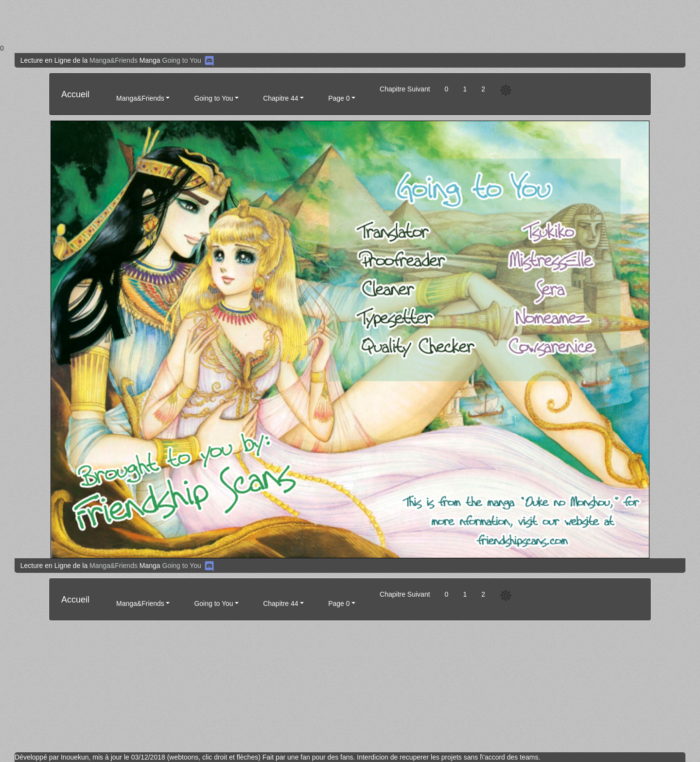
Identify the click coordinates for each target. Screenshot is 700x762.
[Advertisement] (292, 22)
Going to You (182, 60)
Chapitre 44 (280, 98)
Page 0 (339, 98)
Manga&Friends (114, 60)
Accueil (75, 94)
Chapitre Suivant (405, 89)
